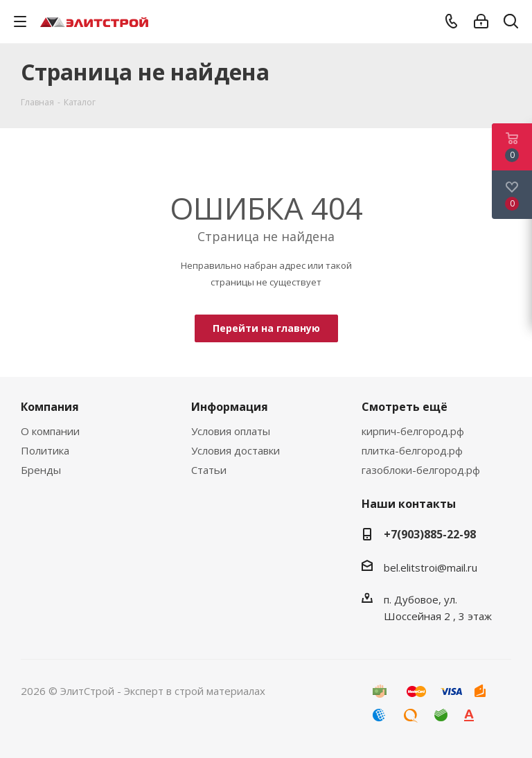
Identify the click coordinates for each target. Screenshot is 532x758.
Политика (45, 450)
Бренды (41, 470)
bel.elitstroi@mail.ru (432, 567)
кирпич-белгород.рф (413, 431)
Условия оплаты (231, 431)
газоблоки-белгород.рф (421, 470)
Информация (230, 407)
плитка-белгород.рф (412, 450)
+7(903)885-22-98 (430, 534)
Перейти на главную (266, 328)
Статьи (209, 470)
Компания (50, 407)
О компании (50, 431)
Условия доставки (236, 450)
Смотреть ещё (405, 407)
